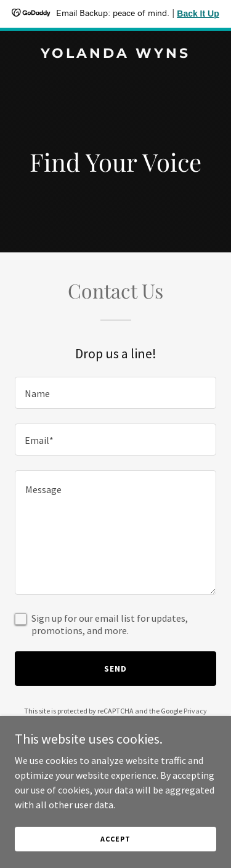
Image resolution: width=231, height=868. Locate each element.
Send (115, 669)
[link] (115, 54)
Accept (115, 839)
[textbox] (115, 393)
